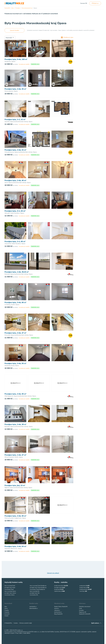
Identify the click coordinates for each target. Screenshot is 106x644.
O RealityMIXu (8, 623)
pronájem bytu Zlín (35, 593)
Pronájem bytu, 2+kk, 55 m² (15, 89)
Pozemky (7, 612)
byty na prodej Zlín (35, 591)
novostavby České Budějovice (37, 589)
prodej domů (83, 586)
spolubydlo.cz (33, 607)
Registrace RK (83, 612)
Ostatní (6, 616)
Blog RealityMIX (58, 614)
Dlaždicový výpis (67, 37)
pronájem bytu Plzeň (10, 588)
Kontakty (81, 610)
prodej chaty (83, 588)
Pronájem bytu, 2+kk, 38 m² (15, 424)
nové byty (82, 591)
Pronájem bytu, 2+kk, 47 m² (15, 333)
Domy (6, 608)
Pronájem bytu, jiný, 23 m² (15, 485)
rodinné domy (58, 591)
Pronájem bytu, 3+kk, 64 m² (15, 546)
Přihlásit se (95, 3)
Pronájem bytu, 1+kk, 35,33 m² (17, 272)
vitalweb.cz (57, 610)
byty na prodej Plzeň (10, 586)
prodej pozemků (84, 589)
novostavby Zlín (34, 595)
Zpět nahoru (95, 623)
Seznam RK (84, 3)
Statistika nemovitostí (85, 607)
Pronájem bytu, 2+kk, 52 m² (15, 150)
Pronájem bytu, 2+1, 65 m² (15, 242)
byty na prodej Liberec (10, 591)
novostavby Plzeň (9, 589)
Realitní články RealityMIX (61, 607)
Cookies (16, 623)
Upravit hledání (14, 30)
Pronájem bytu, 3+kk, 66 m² (15, 303)
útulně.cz (57, 608)
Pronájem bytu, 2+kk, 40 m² (15, 180)
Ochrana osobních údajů (26, 623)
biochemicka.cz (58, 612)
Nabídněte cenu (35, 64)
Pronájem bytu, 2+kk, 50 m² (15, 394)
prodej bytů (57, 589)
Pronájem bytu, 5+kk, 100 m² (16, 59)
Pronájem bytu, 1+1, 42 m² (15, 120)
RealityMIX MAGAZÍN (85, 614)
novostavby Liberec (10, 595)
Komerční (7, 614)
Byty (6, 607)
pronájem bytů (58, 588)
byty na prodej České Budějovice (38, 586)
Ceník (80, 608)
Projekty (7, 610)
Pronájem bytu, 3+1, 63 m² (15, 211)
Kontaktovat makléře (24, 64)
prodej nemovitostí (59, 586)
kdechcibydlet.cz (33, 608)
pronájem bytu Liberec (10, 593)
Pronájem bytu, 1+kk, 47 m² (15, 455)
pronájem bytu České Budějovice (38, 588)
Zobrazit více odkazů (53, 573)
